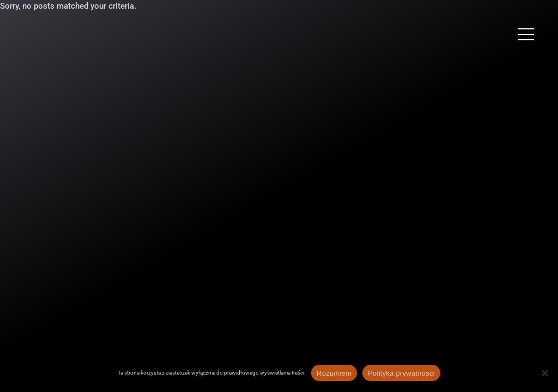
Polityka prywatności (401, 373)
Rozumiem (334, 373)
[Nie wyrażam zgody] (544, 373)
